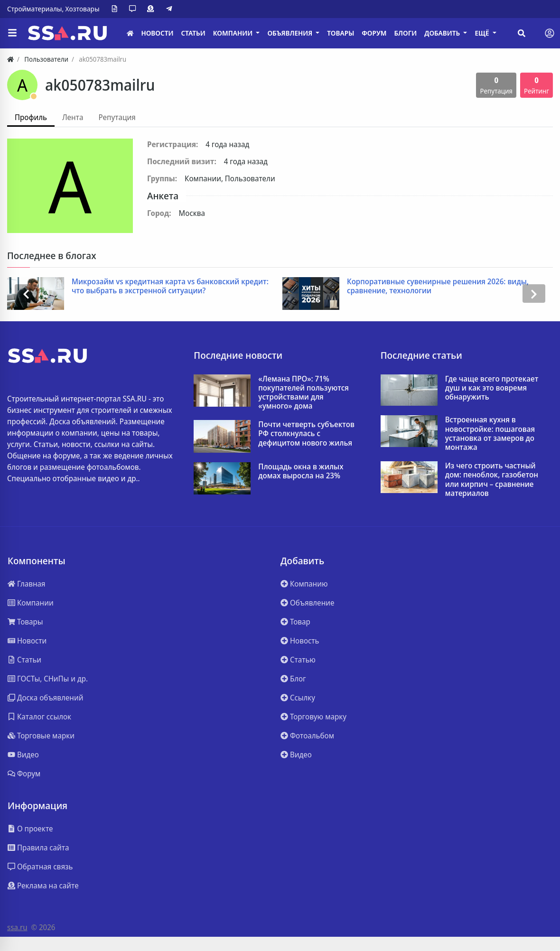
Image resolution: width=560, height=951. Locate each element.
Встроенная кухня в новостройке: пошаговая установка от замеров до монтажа (490, 434)
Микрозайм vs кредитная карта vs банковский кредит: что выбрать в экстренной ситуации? (170, 286)
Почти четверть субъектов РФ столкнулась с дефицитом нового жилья (306, 434)
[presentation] (26, 294)
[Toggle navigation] (550, 33)
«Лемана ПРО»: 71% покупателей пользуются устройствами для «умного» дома (303, 393)
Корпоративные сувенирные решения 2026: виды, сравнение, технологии (438, 286)
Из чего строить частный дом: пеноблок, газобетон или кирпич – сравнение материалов (492, 480)
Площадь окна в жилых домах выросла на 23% (301, 471)
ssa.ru (17, 927)
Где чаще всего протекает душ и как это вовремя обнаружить (492, 388)
